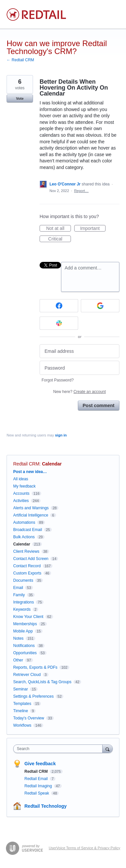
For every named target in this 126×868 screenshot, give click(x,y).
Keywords (22, 609)
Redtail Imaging (39, 786)
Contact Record (27, 566)
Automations (24, 522)
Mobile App (23, 631)
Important (93, 229)
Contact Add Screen (31, 559)
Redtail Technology (46, 806)
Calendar (52, 464)
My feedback (24, 486)
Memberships (25, 624)
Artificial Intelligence (31, 515)
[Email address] (79, 351)
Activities (21, 501)
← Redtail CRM (20, 60)
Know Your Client (28, 617)
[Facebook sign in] (59, 306)
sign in (61, 435)
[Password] (79, 368)
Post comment (99, 406)
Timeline (21, 711)
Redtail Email (37, 779)
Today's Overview (29, 718)
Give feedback (40, 764)
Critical (60, 239)
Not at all (59, 229)
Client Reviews (26, 551)
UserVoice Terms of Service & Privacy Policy (85, 848)
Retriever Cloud (27, 675)
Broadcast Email (28, 530)
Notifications (24, 646)
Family (19, 595)
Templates (22, 704)
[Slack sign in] (59, 323)
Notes (18, 638)
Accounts (21, 493)
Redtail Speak (37, 793)
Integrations (24, 602)
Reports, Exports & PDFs (35, 667)
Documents (23, 580)
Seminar (21, 689)
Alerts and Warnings (31, 508)
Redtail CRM (26, 464)
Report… (81, 191)
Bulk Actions (24, 537)
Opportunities (25, 653)
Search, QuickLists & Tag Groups (42, 682)
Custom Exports (27, 573)
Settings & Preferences (33, 696)
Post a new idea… (30, 472)
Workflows (22, 725)
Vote (20, 98)
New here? (79, 392)
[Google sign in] (100, 306)
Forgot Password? (58, 380)
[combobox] (59, 749)
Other (18, 660)
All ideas (21, 479)
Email (18, 588)
